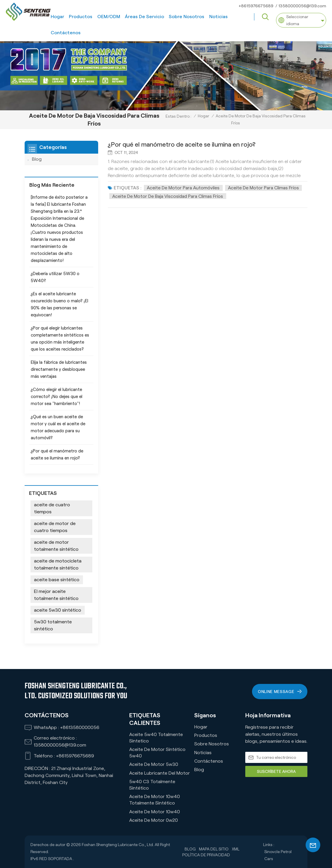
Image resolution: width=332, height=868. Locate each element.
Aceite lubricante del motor (160, 773)
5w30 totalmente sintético (53, 625)
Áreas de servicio (144, 17)
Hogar (57, 17)
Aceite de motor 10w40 (155, 811)
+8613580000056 (80, 727)
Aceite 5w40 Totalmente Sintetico (156, 737)
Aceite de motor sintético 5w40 (157, 753)
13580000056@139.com (302, 6)
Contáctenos (66, 33)
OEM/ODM (109, 17)
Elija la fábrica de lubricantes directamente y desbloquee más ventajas (59, 369)
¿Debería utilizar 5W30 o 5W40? (55, 277)
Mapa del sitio (214, 849)
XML (236, 849)
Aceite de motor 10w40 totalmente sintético (155, 800)
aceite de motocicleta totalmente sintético (58, 564)
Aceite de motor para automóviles (184, 188)
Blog (37, 159)
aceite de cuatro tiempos (52, 508)
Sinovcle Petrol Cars (278, 855)
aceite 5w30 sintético (58, 610)
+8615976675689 (256, 6)
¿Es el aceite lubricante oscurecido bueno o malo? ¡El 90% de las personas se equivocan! (59, 304)
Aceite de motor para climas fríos (265, 188)
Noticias (218, 17)
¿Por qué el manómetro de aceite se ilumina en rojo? (184, 145)
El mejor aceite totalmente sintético (56, 595)
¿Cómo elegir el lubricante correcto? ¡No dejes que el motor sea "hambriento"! (57, 397)
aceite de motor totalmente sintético (56, 546)
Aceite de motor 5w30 (154, 764)
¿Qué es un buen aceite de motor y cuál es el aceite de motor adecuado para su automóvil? (58, 427)
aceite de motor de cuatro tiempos (55, 527)
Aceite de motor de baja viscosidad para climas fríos (170, 196)
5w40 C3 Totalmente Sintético (152, 785)
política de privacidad (206, 855)
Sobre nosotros (187, 17)
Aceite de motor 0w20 (154, 820)
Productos (81, 17)
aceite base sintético (57, 580)
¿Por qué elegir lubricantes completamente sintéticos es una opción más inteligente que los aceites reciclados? (60, 339)
